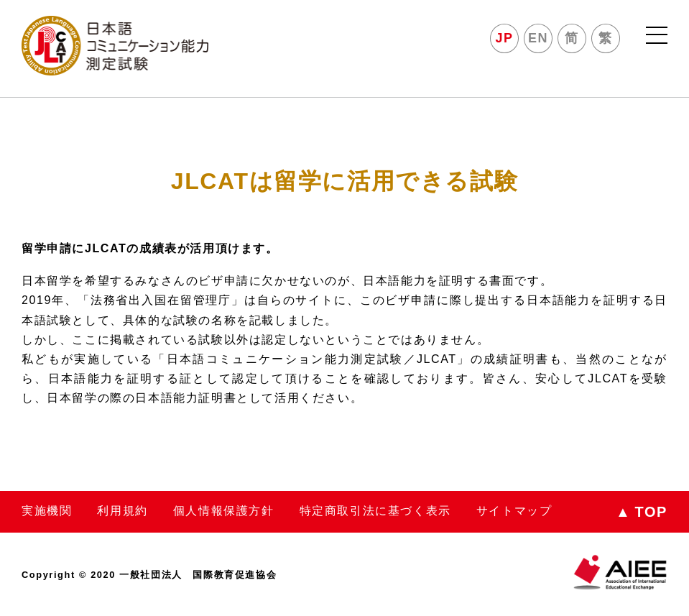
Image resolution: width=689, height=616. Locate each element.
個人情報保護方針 (224, 511)
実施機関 (47, 511)
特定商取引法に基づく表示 (375, 511)
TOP (642, 512)
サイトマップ (514, 511)
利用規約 (122, 511)
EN (538, 38)
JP (505, 38)
